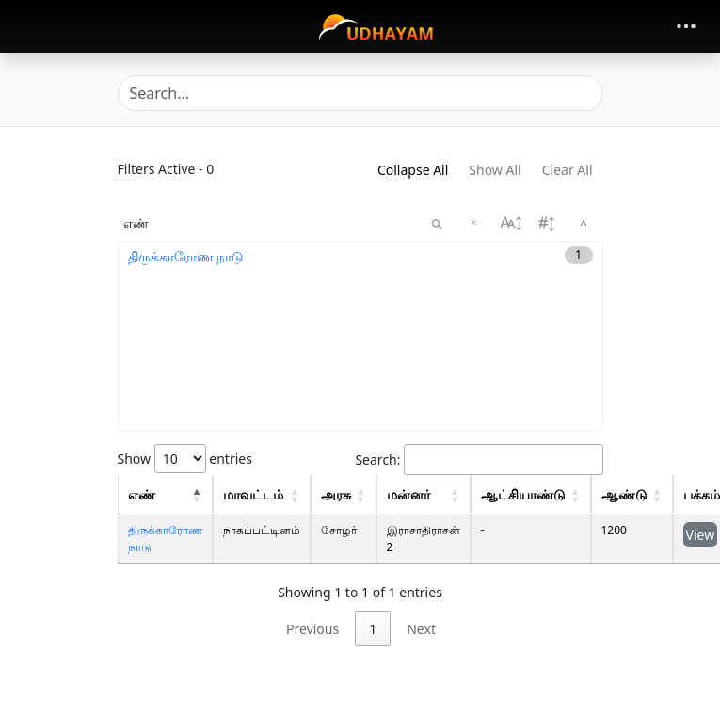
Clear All (568, 170)
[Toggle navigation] (686, 26)
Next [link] (421, 629)
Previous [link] (312, 629)
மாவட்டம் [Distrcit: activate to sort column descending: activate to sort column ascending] (253, 494)
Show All (495, 170)
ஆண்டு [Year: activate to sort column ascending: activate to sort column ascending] (624, 494)
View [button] (701, 535)
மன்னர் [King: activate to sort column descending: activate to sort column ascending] (408, 494)
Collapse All (413, 170)
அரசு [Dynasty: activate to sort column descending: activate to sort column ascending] (336, 494)
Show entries (185, 459)
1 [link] (373, 629)
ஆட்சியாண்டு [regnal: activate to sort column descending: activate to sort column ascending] (523, 494)
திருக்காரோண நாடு (186, 256)
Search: (479, 459)
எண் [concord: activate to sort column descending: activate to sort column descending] (142, 494)
